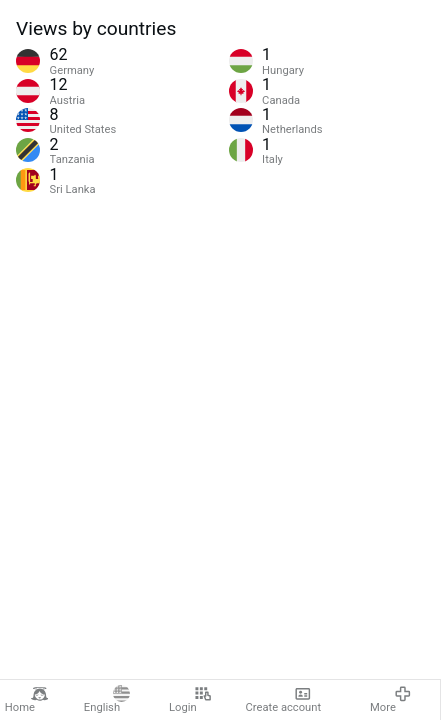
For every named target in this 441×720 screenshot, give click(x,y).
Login (190, 700)
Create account (284, 700)
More (390, 700)
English (107, 700)
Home (27, 700)
